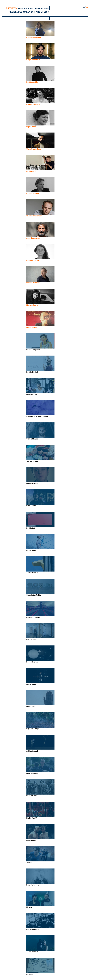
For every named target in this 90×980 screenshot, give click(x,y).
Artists (11, 8)
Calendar (29, 12)
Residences (16, 12)
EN (87, 7)
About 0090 (42, 12)
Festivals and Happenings (33, 9)
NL (84, 7)
